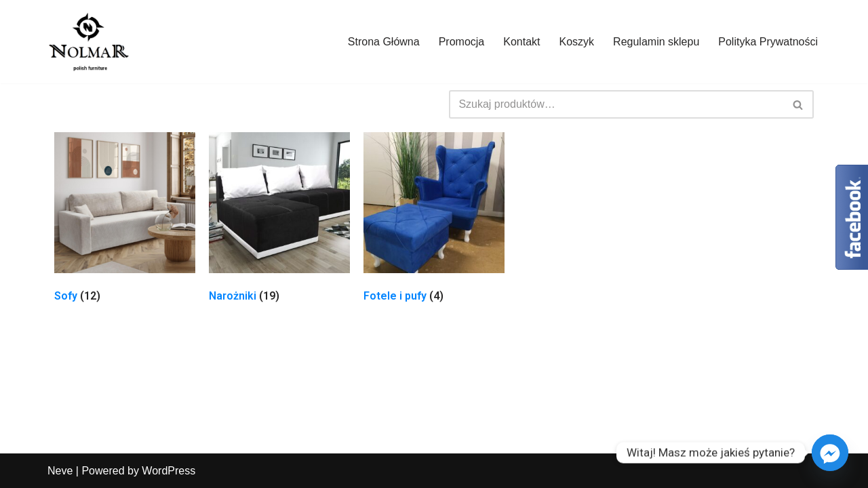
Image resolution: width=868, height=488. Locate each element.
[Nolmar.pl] (88, 42)
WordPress (169, 471)
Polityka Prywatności (768, 42)
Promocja (462, 42)
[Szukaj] (616, 104)
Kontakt (521, 42)
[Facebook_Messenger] (830, 453)
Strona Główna (384, 42)
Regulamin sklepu (656, 42)
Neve (60, 471)
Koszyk (577, 42)
